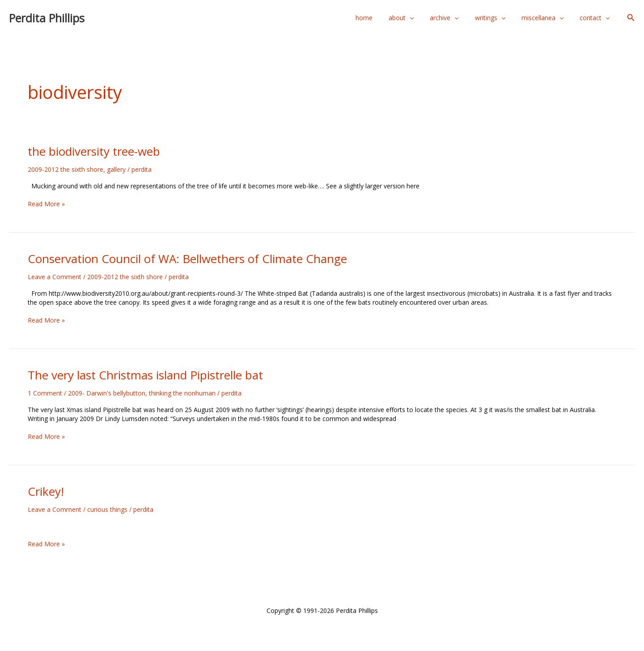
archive (457, 18)
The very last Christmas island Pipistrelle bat (145, 375)
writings (499, 18)
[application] (426, 18)
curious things (107, 509)
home (384, 18)
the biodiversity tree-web (94, 151)
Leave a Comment (55, 277)
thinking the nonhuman (182, 393)
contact (596, 18)
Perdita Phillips (47, 18)
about (417, 18)
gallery (116, 169)
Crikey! (46, 491)
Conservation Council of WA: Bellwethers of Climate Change (187, 259)
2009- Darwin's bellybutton (107, 393)
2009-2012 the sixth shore (66, 169)
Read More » (46, 204)
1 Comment (45, 393)
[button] (631, 18)
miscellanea (548, 18)
